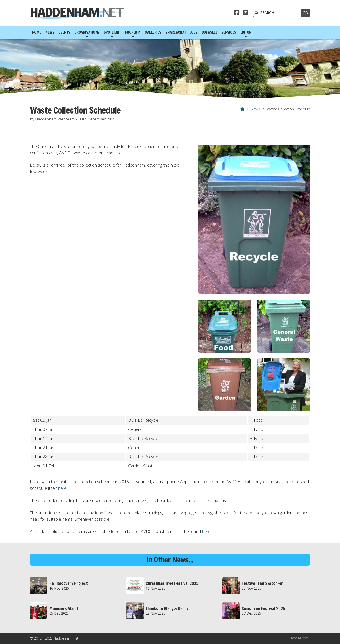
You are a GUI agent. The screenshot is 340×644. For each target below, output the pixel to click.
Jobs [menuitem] (194, 32)
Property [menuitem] (133, 32)
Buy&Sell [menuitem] (209, 32)
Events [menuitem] (64, 32)
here (62, 488)
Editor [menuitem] (246, 32)
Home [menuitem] (37, 32)
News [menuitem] (50, 32)
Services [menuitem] (229, 32)
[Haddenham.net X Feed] (246, 13)
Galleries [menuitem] (153, 32)
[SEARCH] (278, 13)
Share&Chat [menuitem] (176, 32)
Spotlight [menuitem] (112, 32)
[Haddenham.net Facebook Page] (237, 13)
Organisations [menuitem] (87, 32)
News (255, 109)
